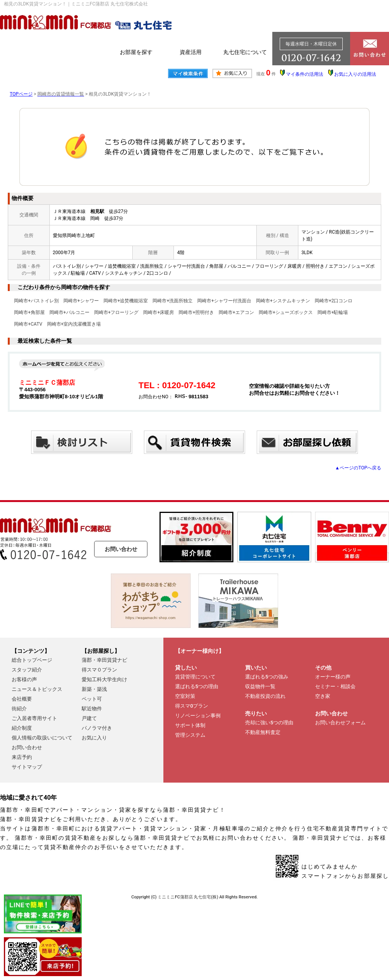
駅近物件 (92, 709)
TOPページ (21, 94)
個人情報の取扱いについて (42, 738)
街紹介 (19, 709)
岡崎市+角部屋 (29, 312)
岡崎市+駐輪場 (333, 312)
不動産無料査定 (263, 732)
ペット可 (92, 699)
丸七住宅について (245, 52)
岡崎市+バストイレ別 (36, 301)
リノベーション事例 (198, 716)
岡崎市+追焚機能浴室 (126, 301)
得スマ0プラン (192, 706)
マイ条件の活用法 (305, 74)
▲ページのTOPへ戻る (358, 468)
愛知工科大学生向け (104, 679)
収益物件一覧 (260, 686)
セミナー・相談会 (335, 686)
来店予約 (22, 757)
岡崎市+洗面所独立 (173, 301)
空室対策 (185, 696)
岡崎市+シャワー (81, 301)
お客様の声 (24, 679)
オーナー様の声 (333, 677)
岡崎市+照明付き (196, 312)
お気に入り (94, 738)
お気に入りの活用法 (355, 74)
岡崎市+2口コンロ (334, 301)
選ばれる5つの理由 (197, 686)
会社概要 (22, 699)
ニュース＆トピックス (37, 689)
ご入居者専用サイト (34, 718)
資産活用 (191, 52)
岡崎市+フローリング (117, 312)
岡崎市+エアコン (236, 312)
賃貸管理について (195, 677)
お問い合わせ (121, 549)
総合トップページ (32, 660)
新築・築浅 (94, 689)
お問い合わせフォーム (340, 723)
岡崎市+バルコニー (69, 312)
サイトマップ (27, 767)
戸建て (89, 718)
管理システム (190, 735)
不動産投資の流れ (265, 696)
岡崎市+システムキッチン (283, 301)
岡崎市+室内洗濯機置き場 (74, 324)
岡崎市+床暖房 (159, 312)
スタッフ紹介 (27, 670)
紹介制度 (22, 728)
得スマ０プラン (99, 670)
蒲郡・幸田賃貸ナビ (104, 660)
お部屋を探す (136, 52)
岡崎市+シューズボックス (286, 312)
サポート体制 (190, 725)
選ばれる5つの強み (267, 677)
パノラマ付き (97, 728)
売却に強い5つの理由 (269, 723)
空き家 (323, 696)
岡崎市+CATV (28, 324)
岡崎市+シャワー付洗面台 (224, 301)
